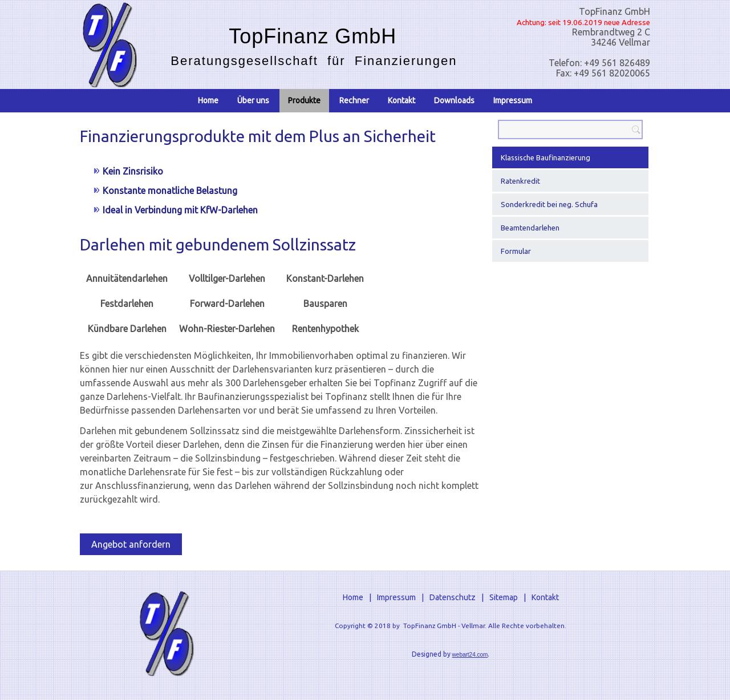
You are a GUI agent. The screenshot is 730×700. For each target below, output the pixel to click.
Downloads (454, 100)
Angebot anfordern (131, 544)
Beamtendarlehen (530, 228)
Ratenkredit (520, 181)
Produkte (304, 100)
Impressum (513, 100)
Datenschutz (453, 597)
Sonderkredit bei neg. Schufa (549, 204)
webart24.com (470, 655)
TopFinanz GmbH (313, 36)
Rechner (354, 100)
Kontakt (401, 100)
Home (208, 100)
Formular (516, 251)
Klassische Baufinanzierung (546, 157)
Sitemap (504, 597)
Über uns (253, 100)
